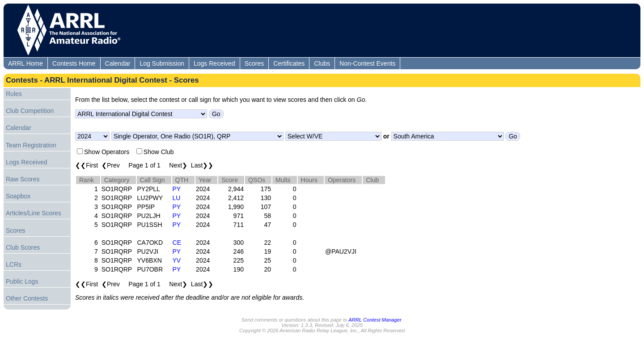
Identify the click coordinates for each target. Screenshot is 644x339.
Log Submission (162, 63)
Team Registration (31, 145)
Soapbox (18, 196)
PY (177, 189)
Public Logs (22, 281)
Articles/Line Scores (34, 213)
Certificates (289, 63)
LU (177, 198)
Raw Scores (23, 179)
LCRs (14, 264)
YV (177, 260)
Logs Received (214, 63)
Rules (14, 94)
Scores (254, 63)
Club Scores (23, 247)
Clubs (322, 63)
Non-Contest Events (367, 63)
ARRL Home (25, 63)
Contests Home (74, 63)
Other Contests (27, 298)
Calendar (118, 63)
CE (177, 243)
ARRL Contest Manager (375, 320)
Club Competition (30, 111)
